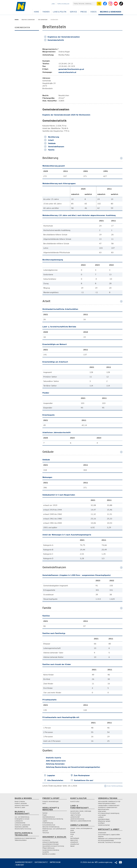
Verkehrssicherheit (104, 825)
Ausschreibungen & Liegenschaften (109, 835)
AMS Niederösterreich (56, 761)
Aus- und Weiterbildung (22, 817)
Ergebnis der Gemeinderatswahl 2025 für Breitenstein (66, 115)
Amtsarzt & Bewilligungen (50, 842)
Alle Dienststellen (55, 780)
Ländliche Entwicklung (77, 819)
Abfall (72, 830)
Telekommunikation (21, 840)
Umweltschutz (75, 844)
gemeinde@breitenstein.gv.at (71, 69)
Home (36, 12)
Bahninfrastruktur (104, 809)
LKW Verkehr (102, 815)
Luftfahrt (101, 817)
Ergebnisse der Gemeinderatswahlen (62, 37)
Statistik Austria (53, 758)
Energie (73, 832)
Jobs (53, 4)
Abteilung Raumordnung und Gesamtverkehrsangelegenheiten (73, 767)
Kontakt (20, 865)
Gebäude (50, 143)
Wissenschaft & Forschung (23, 829)
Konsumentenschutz (49, 825)
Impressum (55, 862)
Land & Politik (60, 12)
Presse (84, 12)
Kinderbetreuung (48, 823)
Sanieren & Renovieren (22, 805)
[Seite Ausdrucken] (120, 863)
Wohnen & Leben (20, 807)
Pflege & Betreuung (48, 848)
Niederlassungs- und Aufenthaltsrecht (54, 829)
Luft (72, 836)
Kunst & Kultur (75, 801)
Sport (44, 803)
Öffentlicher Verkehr (104, 821)
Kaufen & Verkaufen (21, 803)
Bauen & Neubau (20, 801)
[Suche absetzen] (99, 4)
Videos (93, 12)
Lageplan (51, 775)
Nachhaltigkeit (75, 838)
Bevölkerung (52, 137)
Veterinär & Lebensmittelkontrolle (81, 821)
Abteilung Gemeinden (55, 764)
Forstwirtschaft (75, 813)
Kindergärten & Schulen (22, 819)
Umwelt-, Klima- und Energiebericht (81, 828)
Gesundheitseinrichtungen (51, 844)
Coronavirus (46, 840)
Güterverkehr (102, 811)
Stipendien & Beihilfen (21, 827)
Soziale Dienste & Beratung (51, 850)
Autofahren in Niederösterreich (108, 807)
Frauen (45, 815)
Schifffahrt (101, 823)
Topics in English (63, 4)
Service (73, 12)
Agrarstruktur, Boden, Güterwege (81, 811)
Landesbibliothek (20, 823)
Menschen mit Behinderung (51, 827)
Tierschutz (46, 833)
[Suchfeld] (85, 4)
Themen (46, 12)
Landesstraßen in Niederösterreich (109, 805)
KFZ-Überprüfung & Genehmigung (109, 813)
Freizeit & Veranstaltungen (51, 801)
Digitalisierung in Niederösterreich (25, 838)
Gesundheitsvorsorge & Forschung (53, 846)
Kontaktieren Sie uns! (84, 780)
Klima (72, 834)
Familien (45, 813)
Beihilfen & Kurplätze (49, 854)
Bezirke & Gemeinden (111, 12)
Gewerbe (101, 837)
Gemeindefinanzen (54, 147)
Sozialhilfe (46, 852)
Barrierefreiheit (24, 862)
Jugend (45, 821)
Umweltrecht (74, 842)
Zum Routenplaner (82, 775)
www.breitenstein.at (67, 72)
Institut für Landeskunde (22, 825)
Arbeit (49, 140)
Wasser (72, 846)
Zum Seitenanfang (113, 786)
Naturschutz (74, 840)
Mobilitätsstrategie (104, 819)
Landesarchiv (19, 821)
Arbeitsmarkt (102, 833)
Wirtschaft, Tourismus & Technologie (109, 842)
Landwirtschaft (75, 817)
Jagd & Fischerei (75, 815)
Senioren (45, 831)
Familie (49, 150)
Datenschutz (41, 862)
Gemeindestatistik (54, 40)
